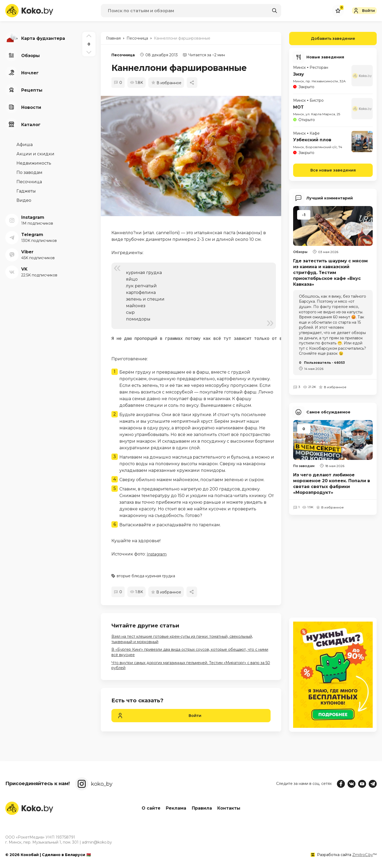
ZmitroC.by (363, 854)
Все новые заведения (333, 170)
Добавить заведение (322, 39)
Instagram (157, 554)
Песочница (123, 55)
